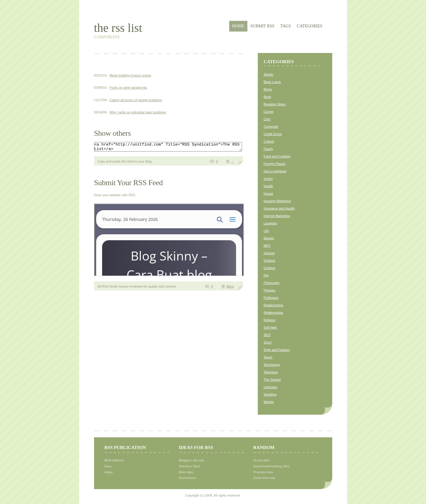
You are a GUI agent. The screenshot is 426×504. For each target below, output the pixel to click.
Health (269, 186)
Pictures (270, 290)
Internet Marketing (277, 216)
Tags (286, 26)
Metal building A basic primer (130, 75)
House (269, 194)
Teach (268, 357)
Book (267, 97)
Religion (270, 320)
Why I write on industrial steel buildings (138, 112)
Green (268, 179)
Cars (267, 119)
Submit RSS (262, 26)
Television (271, 372)
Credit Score (273, 134)
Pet (266, 275)
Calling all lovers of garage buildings (136, 100)
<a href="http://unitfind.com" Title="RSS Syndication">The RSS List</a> (177, 148)
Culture (269, 141)
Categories (310, 26)
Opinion (269, 253)
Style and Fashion (277, 350)
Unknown (271, 387)
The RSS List (118, 28)
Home (238, 26)
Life (266, 231)
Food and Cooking (277, 156)
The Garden (273, 380)
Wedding (270, 394)
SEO (267, 335)
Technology (272, 365)
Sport (268, 342)
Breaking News (275, 104)
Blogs (268, 89)
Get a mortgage (275, 171)
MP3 (267, 246)
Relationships (274, 305)
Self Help (270, 327)
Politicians (271, 298)
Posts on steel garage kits (128, 88)
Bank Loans (272, 82)
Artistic (269, 74)
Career (269, 112)
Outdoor (270, 260)
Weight (269, 402)
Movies (269, 238)
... (232, 163)
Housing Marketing (277, 201)
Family (269, 149)
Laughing (270, 223)
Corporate (271, 127)
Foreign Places (275, 164)
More (230, 288)
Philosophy (272, 283)
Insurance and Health (279, 208)
